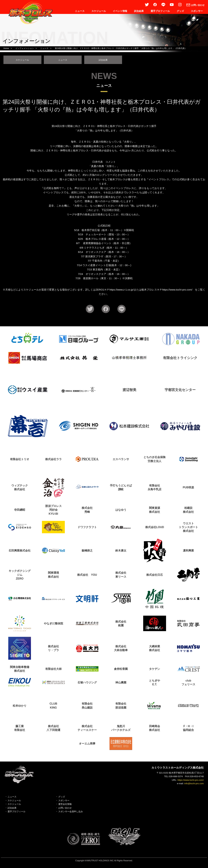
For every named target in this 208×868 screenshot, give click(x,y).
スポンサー (197, 11)
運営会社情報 (65, 805)
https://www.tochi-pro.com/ (191, 781)
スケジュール (99, 11)
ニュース (80, 11)
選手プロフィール (160, 11)
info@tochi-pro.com (194, 784)
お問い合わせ (65, 809)
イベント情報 (120, 11)
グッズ (180, 11)
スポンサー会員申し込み (71, 812)
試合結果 (139, 11)
